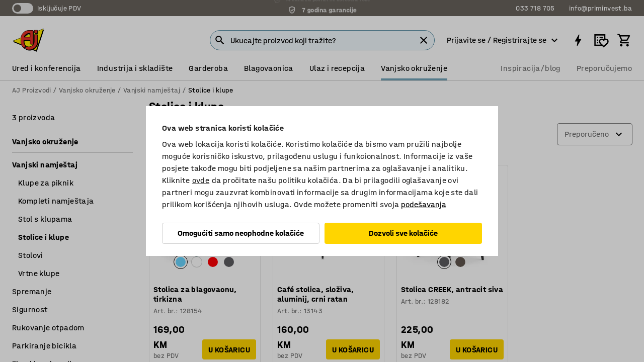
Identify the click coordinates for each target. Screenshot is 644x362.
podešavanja (424, 204)
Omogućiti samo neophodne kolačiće (241, 233)
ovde (201, 180)
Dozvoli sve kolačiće (403, 233)
